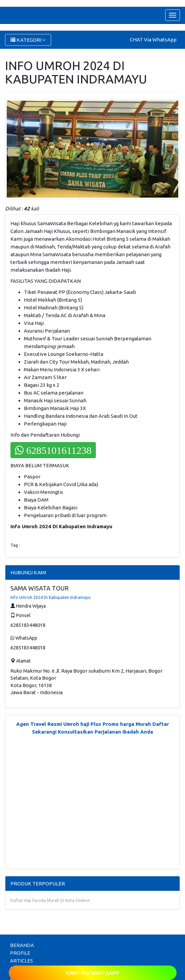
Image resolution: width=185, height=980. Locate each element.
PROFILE (20, 953)
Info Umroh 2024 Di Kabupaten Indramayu (50, 597)
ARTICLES (22, 961)
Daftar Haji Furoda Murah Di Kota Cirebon (50, 900)
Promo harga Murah (127, 724)
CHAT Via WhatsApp (153, 40)
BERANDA (22, 945)
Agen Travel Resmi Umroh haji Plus (59, 724)
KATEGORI (28, 40)
